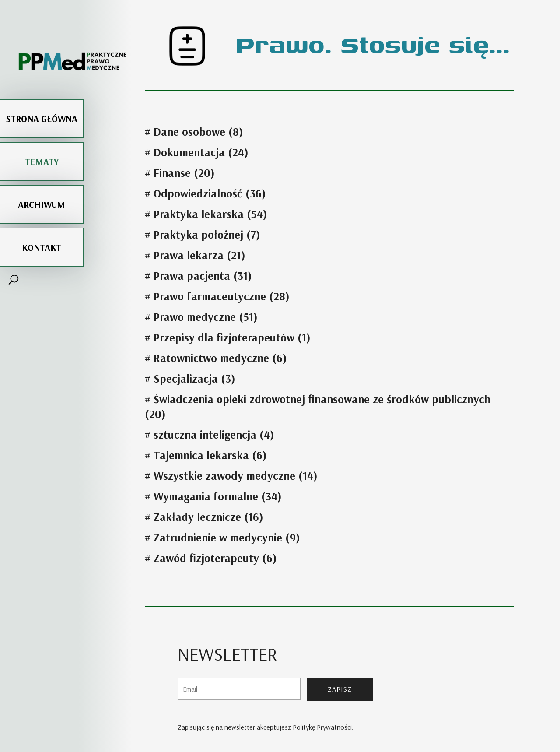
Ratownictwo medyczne (211, 358)
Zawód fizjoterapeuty (206, 558)
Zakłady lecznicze (197, 517)
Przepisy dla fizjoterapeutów (224, 337)
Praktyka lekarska (199, 214)
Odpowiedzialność (198, 193)
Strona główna (42, 97)
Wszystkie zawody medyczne (224, 476)
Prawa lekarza (189, 255)
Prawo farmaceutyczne (210, 296)
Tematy (42, 140)
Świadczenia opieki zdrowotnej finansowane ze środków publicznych (322, 399)
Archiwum (42, 183)
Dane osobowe (189, 132)
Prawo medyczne (195, 317)
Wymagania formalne (206, 496)
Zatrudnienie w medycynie (218, 537)
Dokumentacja (189, 152)
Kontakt (42, 225)
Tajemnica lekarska (201, 455)
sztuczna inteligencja (205, 434)
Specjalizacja (186, 378)
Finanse (172, 173)
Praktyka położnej (198, 234)
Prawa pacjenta (192, 276)
